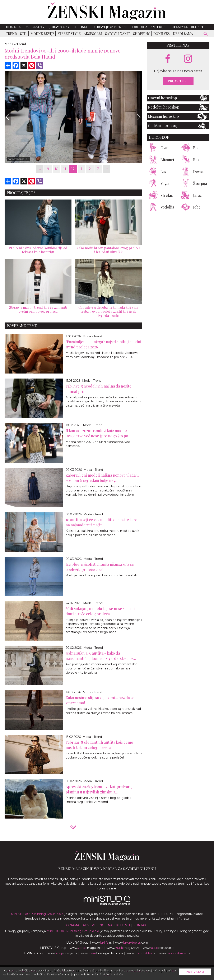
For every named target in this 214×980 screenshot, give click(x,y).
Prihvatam (195, 972)
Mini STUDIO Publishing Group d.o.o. (37, 914)
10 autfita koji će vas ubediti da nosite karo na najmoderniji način (101, 522)
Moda (24, 27)
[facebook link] (168, 59)
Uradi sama (183, 34)
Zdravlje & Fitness (110, 27)
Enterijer (159, 27)
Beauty (38, 27)
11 (65, 169)
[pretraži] (206, 34)
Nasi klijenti (119, 925)
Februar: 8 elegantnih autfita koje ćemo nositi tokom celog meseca (99, 745)
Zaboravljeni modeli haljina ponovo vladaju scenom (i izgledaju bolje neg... (102, 478)
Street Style (69, 34)
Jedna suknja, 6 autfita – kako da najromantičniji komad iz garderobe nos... (101, 656)
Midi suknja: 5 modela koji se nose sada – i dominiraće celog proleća (101, 611)
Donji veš (162, 34)
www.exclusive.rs (159, 948)
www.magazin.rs (86, 948)
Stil (24, 34)
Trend (11, 34)
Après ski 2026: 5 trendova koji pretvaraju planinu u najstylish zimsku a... (100, 789)
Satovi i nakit (118, 34)
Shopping (142, 34)
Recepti (198, 27)
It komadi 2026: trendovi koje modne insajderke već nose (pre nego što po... (98, 433)
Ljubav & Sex (58, 27)
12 (73, 169)
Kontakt (141, 925)
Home (11, 27)
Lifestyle (179, 27)
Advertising (94, 925)
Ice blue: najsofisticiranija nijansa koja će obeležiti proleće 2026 (100, 567)
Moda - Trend (92, 336)
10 (57, 169)
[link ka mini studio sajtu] (107, 904)
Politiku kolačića (111, 974)
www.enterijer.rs (63, 953)
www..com (132, 943)
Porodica (139, 27)
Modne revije (42, 34)
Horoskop (81, 27)
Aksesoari (93, 34)
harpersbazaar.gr (18, 159)
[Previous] (8, 117)
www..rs (102, 943)
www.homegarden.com (102, 953)
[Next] (139, 117)
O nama (73, 925)
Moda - (10, 44)
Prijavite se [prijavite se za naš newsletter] (178, 81)
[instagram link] (188, 59)
